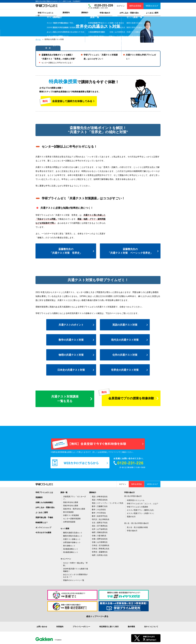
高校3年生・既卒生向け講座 (74, 508)
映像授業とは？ (42, 522)
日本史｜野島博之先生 (101, 548)
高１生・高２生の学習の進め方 (136, 523)
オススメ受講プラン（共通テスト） (141, 513)
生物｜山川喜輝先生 (100, 542)
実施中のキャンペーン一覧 (74, 580)
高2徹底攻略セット (71, 548)
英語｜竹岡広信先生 (100, 499)
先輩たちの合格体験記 (44, 502)
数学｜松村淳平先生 (100, 515)
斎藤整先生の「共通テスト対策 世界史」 (66, 250)
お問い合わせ (42, 626)
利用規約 (60, 626)
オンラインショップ (43, 527)
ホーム (38, 39)
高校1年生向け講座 (71, 502)
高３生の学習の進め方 (133, 496)
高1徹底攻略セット (71, 552)
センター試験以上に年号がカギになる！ (57, 62)
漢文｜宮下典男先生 (100, 525)
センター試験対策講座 (72, 518)
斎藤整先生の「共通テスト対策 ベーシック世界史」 (130, 250)
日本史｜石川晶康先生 (101, 545)
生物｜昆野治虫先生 (100, 538)
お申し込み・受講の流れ (45, 507)
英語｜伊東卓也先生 (100, 496)
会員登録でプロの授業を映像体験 (131, 398)
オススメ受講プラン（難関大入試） (141, 509)
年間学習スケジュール (136, 500)
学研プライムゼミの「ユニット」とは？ (143, 503)
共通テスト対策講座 (71, 515)
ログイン (121, 6)
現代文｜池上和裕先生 (101, 519)
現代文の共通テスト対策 (125, 339)
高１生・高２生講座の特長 (137, 527)
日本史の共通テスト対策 (71, 369)
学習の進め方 (132, 530)
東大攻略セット (69, 545)
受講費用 (39, 497)
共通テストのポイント (71, 324)
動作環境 (131, 626)
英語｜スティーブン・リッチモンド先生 (108, 502)
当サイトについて (151, 626)
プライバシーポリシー (81, 626)
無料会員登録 (135, 6)
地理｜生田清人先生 (100, 555)
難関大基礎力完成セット (73, 532)
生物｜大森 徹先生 (99, 535)
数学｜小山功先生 (99, 509)
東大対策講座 (68, 511)
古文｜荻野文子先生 (100, 522)
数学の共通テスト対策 (71, 339)
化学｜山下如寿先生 (100, 528)
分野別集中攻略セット (72, 542)
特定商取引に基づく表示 (109, 626)
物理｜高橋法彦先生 (100, 532)
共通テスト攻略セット (72, 539)
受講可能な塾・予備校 (44, 517)
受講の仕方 (131, 516)
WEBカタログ (152, 6)
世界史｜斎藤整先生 (100, 551)
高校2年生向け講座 (71, 505)
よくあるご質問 (42, 512)
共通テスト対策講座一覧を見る (65, 398)
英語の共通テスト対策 (125, 324)
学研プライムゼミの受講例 (137, 506)
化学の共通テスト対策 (125, 354)
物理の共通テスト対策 (71, 354)
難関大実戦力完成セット (73, 535)
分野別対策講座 (69, 521)
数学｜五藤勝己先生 (100, 506)
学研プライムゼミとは (44, 492)
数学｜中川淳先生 (99, 512)
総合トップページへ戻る (97, 616)
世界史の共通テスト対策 (125, 369)
